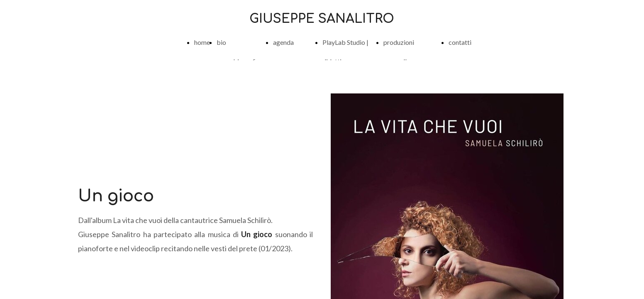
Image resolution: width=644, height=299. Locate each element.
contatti (460, 42)
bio (221, 42)
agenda (283, 42)
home (202, 42)
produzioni (399, 42)
